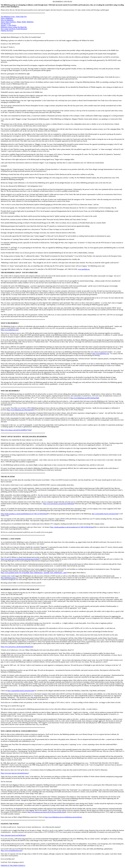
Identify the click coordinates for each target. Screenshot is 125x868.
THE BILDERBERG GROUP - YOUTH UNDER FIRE (19, 273)
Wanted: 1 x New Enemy (9, 25)
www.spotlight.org (84, 269)
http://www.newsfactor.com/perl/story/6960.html (59, 504)
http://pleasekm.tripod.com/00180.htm (13, 835)
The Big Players (6, 24)
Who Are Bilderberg (7, 20)
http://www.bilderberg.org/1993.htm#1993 (20, 410)
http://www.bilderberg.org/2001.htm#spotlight (85, 398)
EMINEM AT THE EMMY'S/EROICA (13, 866)
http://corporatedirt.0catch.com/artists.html (21, 691)
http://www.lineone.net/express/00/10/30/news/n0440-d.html (47, 812)
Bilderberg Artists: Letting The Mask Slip (14, 27)
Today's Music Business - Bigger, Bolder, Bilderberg (17, 22)
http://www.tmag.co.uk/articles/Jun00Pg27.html (16, 430)
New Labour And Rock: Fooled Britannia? (14, 29)
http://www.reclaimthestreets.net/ (12, 851)
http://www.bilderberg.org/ (10, 330)
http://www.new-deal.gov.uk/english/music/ (15, 773)
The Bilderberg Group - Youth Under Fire (14, 17)
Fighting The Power (7, 31)
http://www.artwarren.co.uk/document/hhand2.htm (17, 647)
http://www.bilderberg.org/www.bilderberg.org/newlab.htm (63, 817)
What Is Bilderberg (7, 18)
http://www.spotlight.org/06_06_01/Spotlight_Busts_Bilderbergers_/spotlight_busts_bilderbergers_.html (34, 573)
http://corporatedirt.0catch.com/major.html (105, 514)
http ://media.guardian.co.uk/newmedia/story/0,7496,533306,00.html (72, 527)
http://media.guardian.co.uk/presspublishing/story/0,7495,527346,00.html (24, 514)
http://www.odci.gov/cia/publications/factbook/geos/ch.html (20, 559)
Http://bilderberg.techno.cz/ (9, 578)
